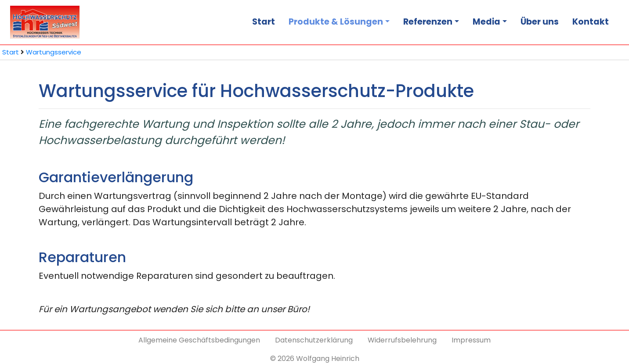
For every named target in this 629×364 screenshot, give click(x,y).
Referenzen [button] (428, 22)
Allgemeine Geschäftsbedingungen (199, 340)
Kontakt (591, 22)
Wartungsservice (54, 52)
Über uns (540, 22)
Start (264, 22)
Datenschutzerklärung (314, 340)
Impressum (471, 340)
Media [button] (486, 22)
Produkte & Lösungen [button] (336, 22)
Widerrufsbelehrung (402, 340)
